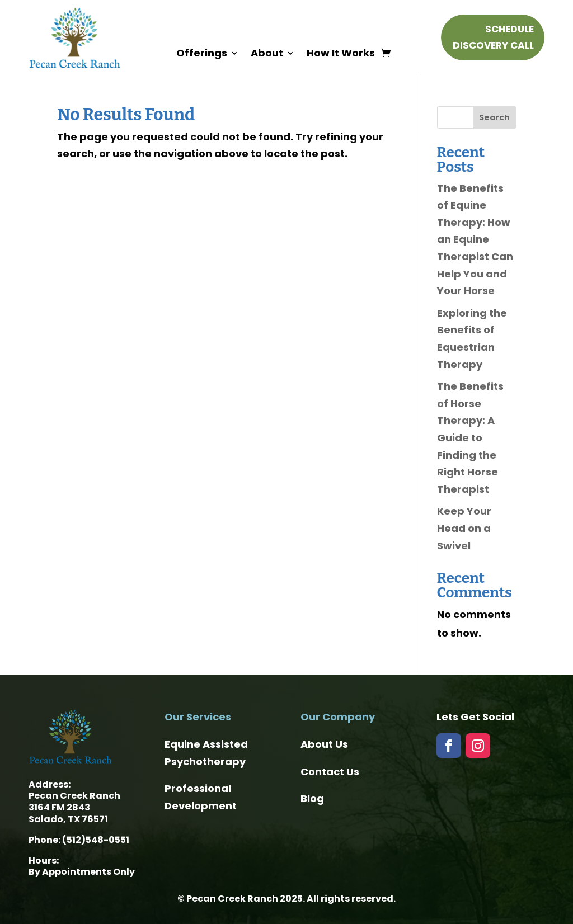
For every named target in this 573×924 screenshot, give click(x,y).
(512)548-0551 (96, 840)
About (267, 55)
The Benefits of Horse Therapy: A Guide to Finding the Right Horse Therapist (470, 438)
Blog (312, 798)
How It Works (341, 55)
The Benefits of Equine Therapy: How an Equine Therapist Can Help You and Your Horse (475, 240)
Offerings (202, 55)
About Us (324, 744)
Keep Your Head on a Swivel (464, 528)
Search (494, 117)
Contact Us (330, 772)
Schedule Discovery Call (493, 37)
